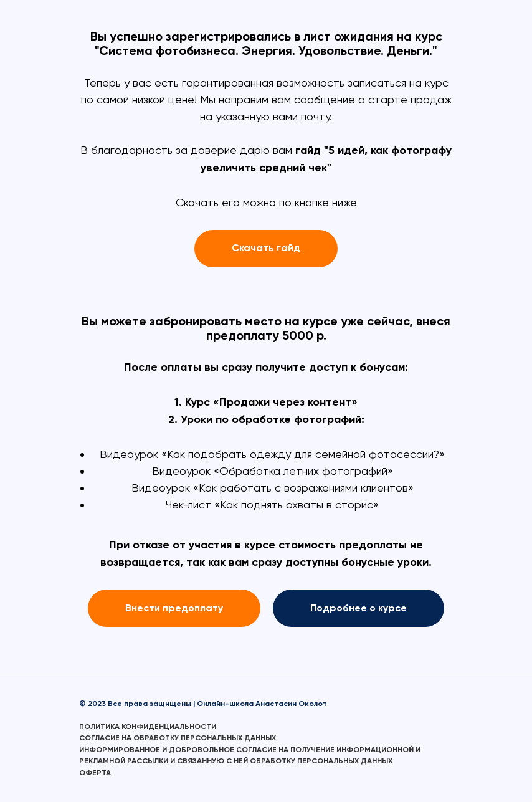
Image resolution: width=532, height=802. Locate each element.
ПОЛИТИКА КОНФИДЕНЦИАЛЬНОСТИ (148, 727)
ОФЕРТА (95, 773)
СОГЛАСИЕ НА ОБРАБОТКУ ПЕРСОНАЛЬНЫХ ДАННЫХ (178, 738)
